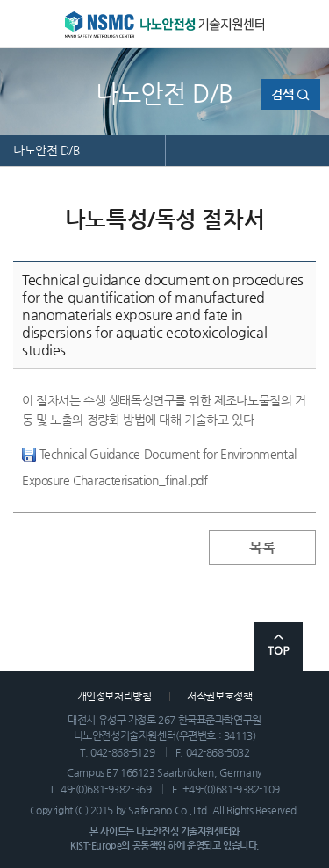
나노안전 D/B (46, 150)
